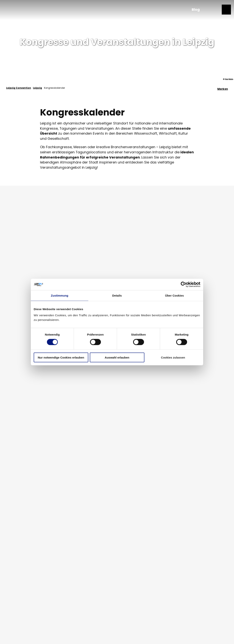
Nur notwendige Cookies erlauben (61, 357)
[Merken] (223, 88)
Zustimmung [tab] (60, 296)
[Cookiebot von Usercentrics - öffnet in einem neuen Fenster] (184, 285)
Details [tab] (117, 296)
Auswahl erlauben (117, 357)
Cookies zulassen (173, 357)
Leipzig (37, 88)
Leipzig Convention (19, 88)
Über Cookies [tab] (174, 296)
